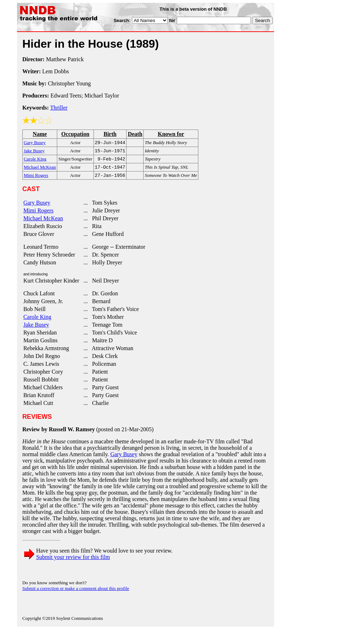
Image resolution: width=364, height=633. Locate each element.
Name (40, 134)
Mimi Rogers (39, 214)
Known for (171, 134)
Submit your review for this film (73, 561)
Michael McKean (43, 222)
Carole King (38, 320)
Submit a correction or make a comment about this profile (76, 592)
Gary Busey (37, 206)
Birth (110, 134)
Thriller (59, 108)
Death (135, 134)
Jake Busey (36, 328)
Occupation (75, 134)
